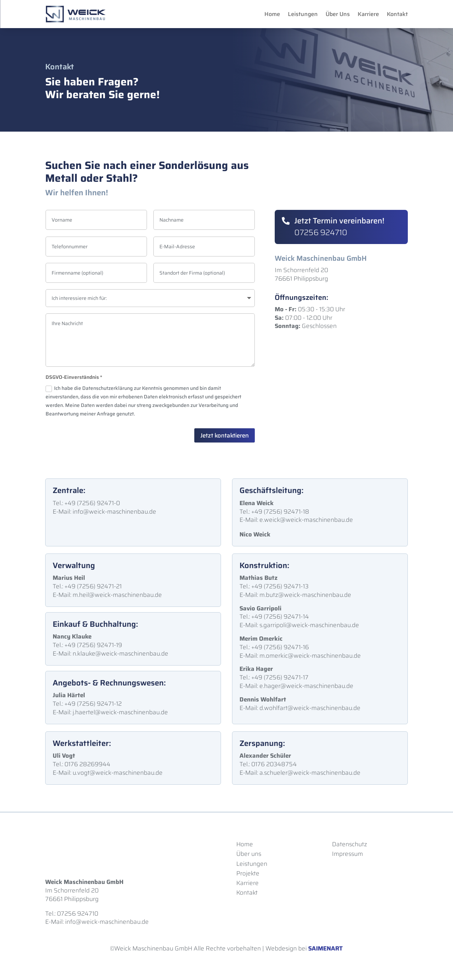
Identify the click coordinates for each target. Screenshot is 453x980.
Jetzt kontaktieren (225, 435)
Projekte (248, 873)
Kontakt (397, 14)
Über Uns (338, 14)
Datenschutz (350, 844)
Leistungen (303, 14)
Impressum (347, 854)
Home (272, 14)
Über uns (249, 854)
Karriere (368, 14)
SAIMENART (325, 948)
